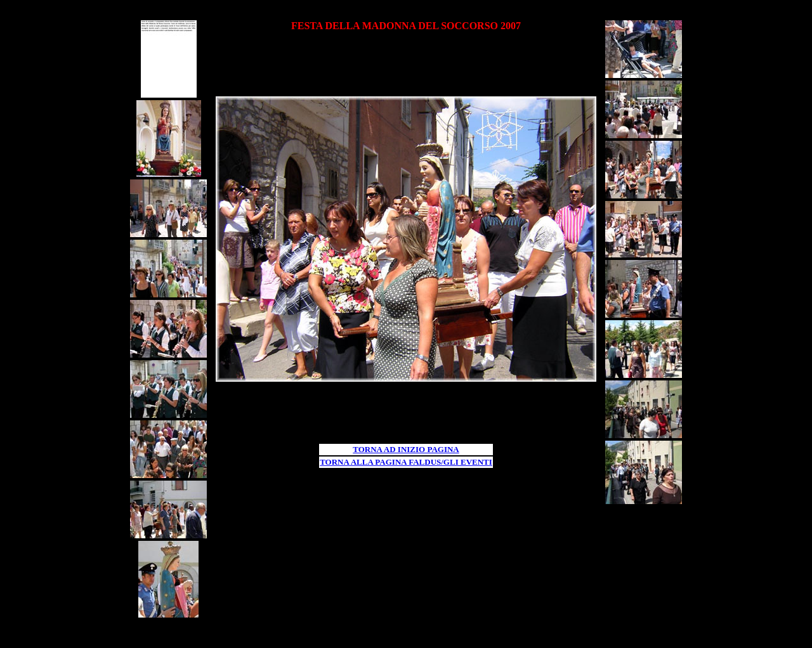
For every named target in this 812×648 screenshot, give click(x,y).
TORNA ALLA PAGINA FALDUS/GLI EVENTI (406, 462)
